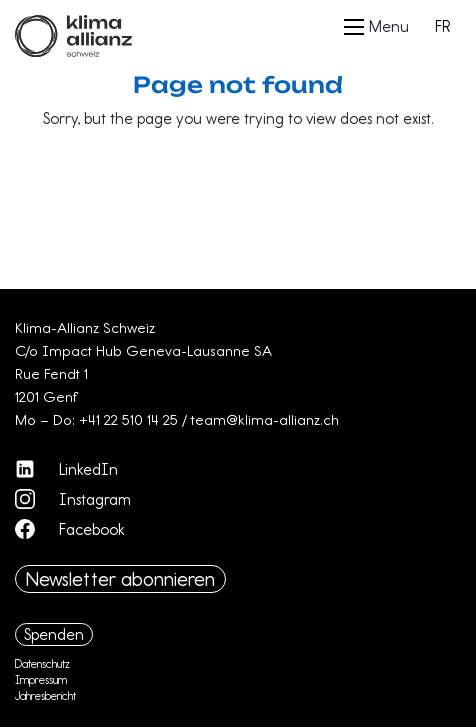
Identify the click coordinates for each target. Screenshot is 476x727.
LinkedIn (66, 469)
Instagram (73, 499)
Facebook (70, 529)
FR (442, 26)
